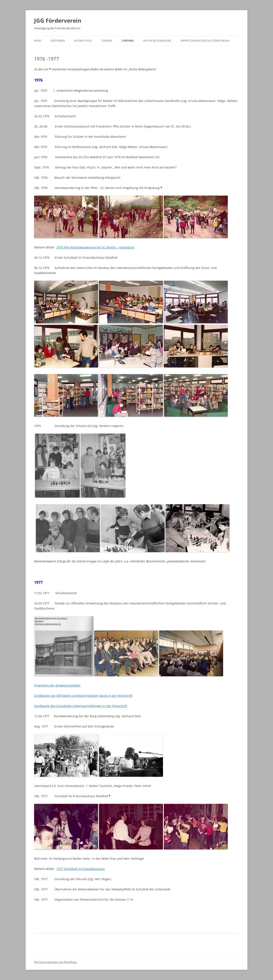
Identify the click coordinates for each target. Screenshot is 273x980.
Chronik (128, 41)
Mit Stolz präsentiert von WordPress (55, 962)
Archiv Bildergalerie (157, 41)
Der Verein (58, 41)
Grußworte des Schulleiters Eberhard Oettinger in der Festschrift (81, 706)
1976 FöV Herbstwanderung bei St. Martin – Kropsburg (95, 247)
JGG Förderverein (58, 20)
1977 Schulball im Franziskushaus (81, 869)
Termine (107, 41)
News (38, 41)
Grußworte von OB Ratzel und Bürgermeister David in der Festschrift (83, 696)
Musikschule (83, 41)
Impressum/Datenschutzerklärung (205, 41)
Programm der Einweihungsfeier (57, 685)
